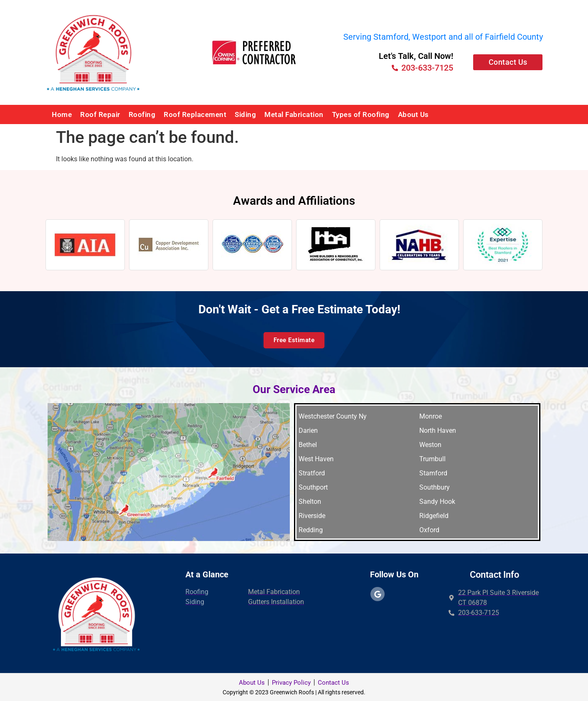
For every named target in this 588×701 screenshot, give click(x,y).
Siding (245, 114)
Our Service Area (294, 389)
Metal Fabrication (294, 114)
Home (62, 114)
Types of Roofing (361, 114)
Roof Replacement (195, 114)
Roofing (142, 114)
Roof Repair (100, 114)
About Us (413, 114)
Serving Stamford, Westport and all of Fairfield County (443, 37)
